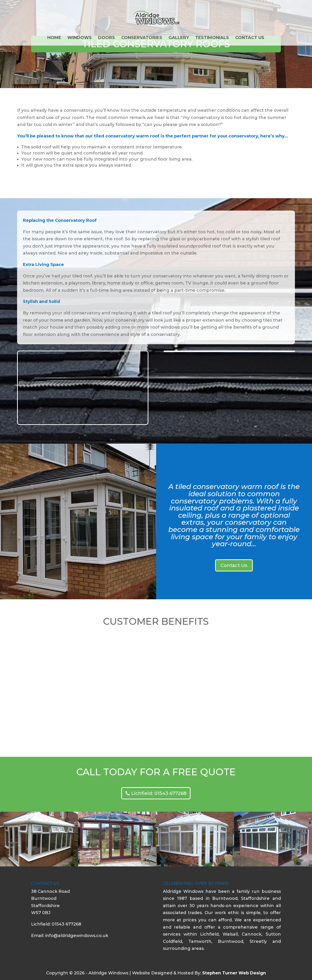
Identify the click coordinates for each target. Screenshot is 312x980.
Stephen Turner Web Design (234, 973)
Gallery (179, 38)
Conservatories (142, 38)
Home (54, 38)
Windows (80, 38)
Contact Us (250, 38)
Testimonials (212, 38)
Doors (106, 38)
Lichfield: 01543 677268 (159, 793)
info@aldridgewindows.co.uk (77, 936)
